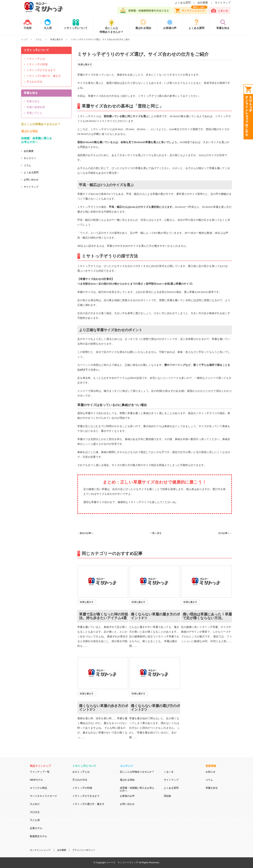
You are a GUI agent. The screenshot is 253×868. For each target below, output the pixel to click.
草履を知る (33, 101)
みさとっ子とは (81, 772)
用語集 (167, 796)
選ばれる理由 (30, 131)
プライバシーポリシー (84, 850)
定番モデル (36, 828)
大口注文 (35, 812)
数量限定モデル (38, 836)
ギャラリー (30, 158)
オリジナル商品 (38, 788)
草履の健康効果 (36, 107)
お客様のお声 (127, 796)
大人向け (35, 804)
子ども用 (35, 820)
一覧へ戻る (156, 533)
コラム (39, 39)
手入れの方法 (34, 82)
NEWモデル (36, 780)
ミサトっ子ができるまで (41, 70)
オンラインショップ (40, 850)
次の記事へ (224, 533)
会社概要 (203, 3)
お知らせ (210, 772)
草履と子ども (34, 113)
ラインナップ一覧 (40, 772)
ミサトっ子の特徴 (37, 64)
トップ (24, 39)
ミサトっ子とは (36, 59)
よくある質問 (183, 3)
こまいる (169, 772)
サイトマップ (223, 3)
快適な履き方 (57, 39)
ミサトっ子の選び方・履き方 (44, 76)
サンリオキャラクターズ (43, 796)
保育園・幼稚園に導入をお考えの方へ (137, 789)
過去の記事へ (86, 533)
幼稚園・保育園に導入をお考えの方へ (37, 140)
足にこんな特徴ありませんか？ (111, 28)
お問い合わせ (31, 180)
